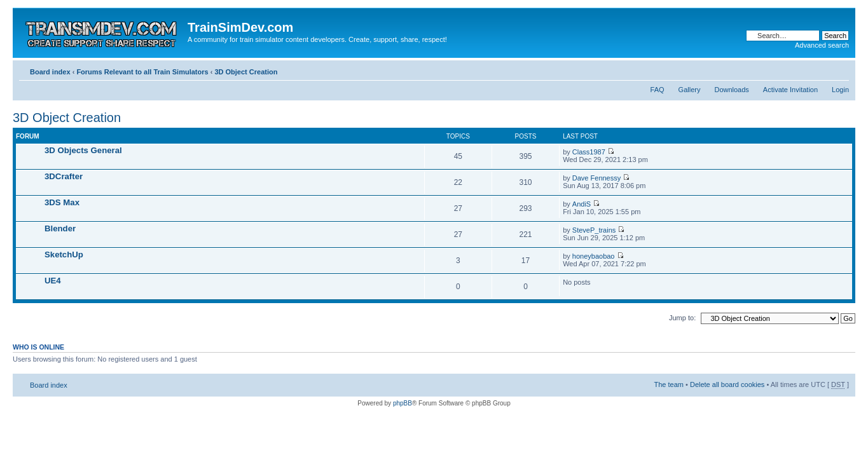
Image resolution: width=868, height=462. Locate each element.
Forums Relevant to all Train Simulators (142, 72)
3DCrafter (64, 176)
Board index (50, 72)
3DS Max (62, 202)
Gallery (690, 90)
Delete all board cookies (727, 384)
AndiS (582, 204)
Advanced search (822, 45)
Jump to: (682, 318)
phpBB (403, 403)
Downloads (731, 90)
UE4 (53, 281)
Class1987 (589, 152)
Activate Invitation (790, 90)
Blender (60, 228)
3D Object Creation (246, 72)
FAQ (658, 90)
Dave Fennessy (596, 178)
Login (840, 90)
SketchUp (64, 255)
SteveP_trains (594, 230)
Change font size (840, 69)
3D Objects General (83, 150)
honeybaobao (594, 256)
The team (669, 384)
